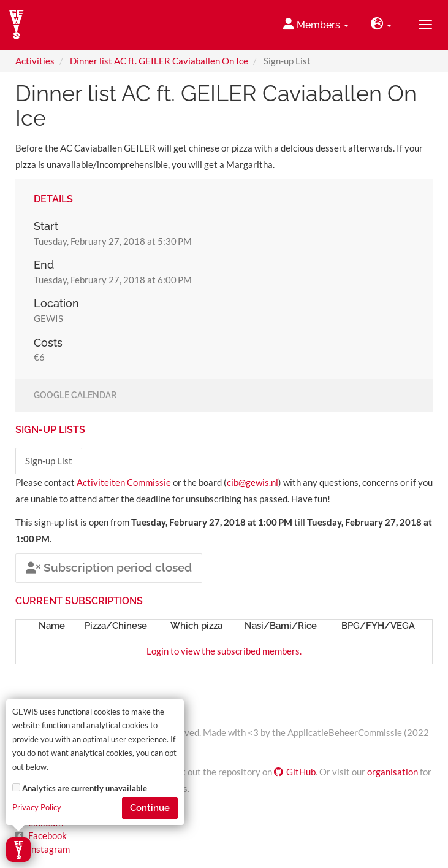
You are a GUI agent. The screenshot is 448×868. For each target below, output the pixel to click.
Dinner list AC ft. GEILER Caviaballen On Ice (159, 61)
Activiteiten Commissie (124, 482)
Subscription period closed (109, 567)
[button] (381, 25)
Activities (35, 61)
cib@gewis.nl (252, 482)
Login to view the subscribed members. (224, 651)
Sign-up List (49, 461)
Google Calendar (75, 396)
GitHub (295, 772)
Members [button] (316, 24)
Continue (150, 808)
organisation (393, 772)
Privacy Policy (37, 808)
